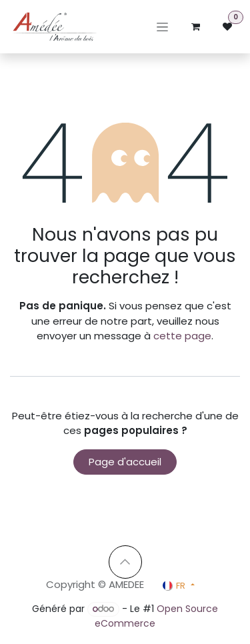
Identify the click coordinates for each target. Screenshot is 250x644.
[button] (125, 562)
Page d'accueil (125, 462)
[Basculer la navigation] (162, 27)
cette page (182, 336)
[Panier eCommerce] (195, 27)
